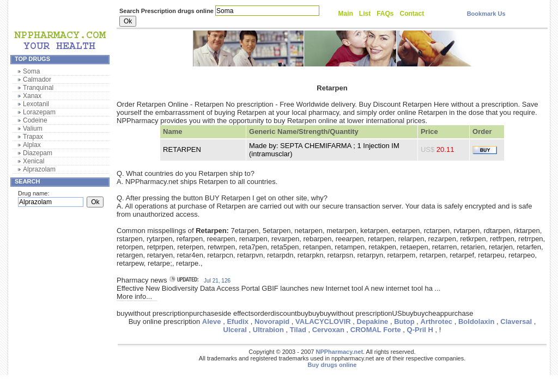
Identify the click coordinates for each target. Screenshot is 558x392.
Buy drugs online (332, 365)
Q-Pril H (420, 330)
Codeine (35, 120)
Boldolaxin (476, 321)
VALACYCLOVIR (323, 321)
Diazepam (38, 153)
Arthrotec (437, 321)
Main (346, 14)
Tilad (298, 330)
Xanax (32, 96)
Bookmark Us (486, 14)
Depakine (373, 321)
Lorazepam (39, 112)
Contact (412, 14)
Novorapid (272, 321)
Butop (404, 321)
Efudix (238, 321)
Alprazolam (39, 169)
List (365, 14)
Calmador (37, 79)
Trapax (33, 137)
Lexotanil (36, 104)
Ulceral (235, 330)
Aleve (212, 321)
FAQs (385, 14)
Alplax (32, 145)
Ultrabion (268, 330)
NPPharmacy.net (339, 352)
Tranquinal (38, 88)
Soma (31, 71)
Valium (33, 128)
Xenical (34, 161)
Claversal (516, 321)
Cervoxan (328, 330)
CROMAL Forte (376, 330)
